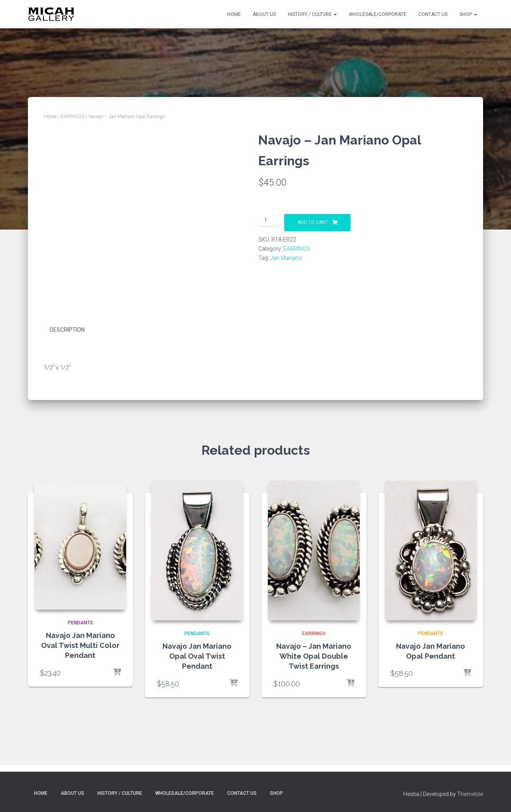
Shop (468, 14)
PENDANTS (80, 623)
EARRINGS (72, 117)
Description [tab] (67, 330)
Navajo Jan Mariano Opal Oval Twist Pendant (197, 656)
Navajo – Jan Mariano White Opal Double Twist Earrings (314, 656)
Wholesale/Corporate (378, 14)
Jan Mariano (286, 258)
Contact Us (433, 14)
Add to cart (313, 222)
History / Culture (312, 14)
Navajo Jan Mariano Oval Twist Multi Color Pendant (80, 645)
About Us (264, 14)
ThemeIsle (470, 794)
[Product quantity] (268, 220)
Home (234, 14)
